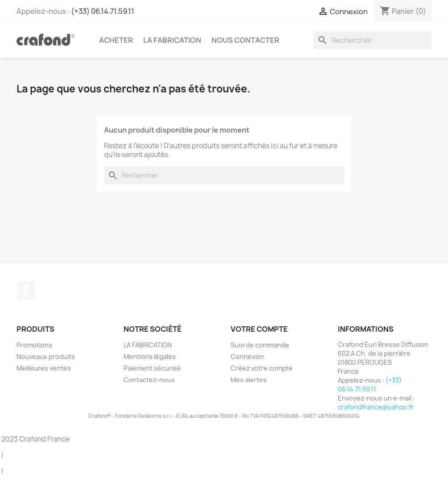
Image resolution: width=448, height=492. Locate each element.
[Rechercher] (373, 40)
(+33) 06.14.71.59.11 (103, 11)
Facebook (26, 291)
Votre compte (259, 329)
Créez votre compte (262, 368)
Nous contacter (245, 40)
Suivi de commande (260, 345)
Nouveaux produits (46, 356)
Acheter (116, 40)
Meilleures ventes (44, 368)
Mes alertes (249, 380)
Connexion (248, 356)
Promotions (34, 345)
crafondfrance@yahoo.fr (376, 407)
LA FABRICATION (172, 40)
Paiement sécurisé (152, 368)
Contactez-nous (149, 380)
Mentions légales (150, 356)
